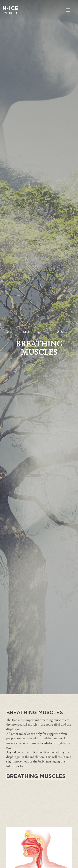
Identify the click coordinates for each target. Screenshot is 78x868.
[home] (10, 10)
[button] (68, 10)
